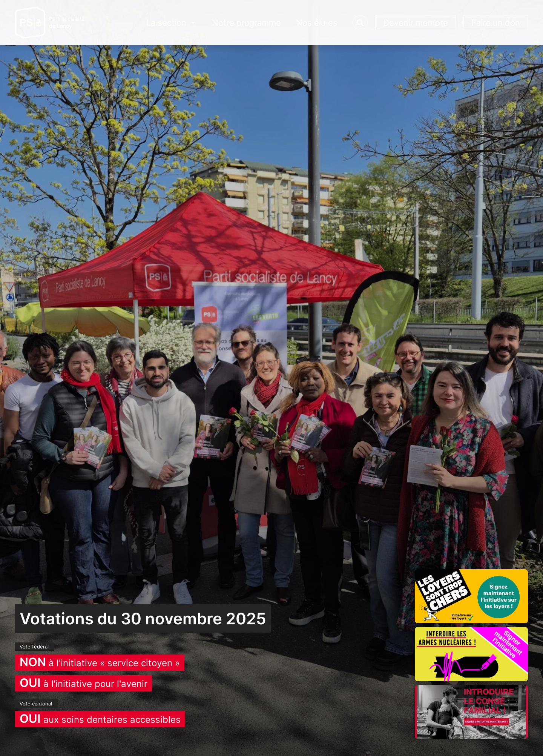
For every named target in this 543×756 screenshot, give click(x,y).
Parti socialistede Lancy (67, 22)
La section (172, 23)
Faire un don (496, 23)
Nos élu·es (317, 23)
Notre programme (246, 23)
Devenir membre (416, 23)
